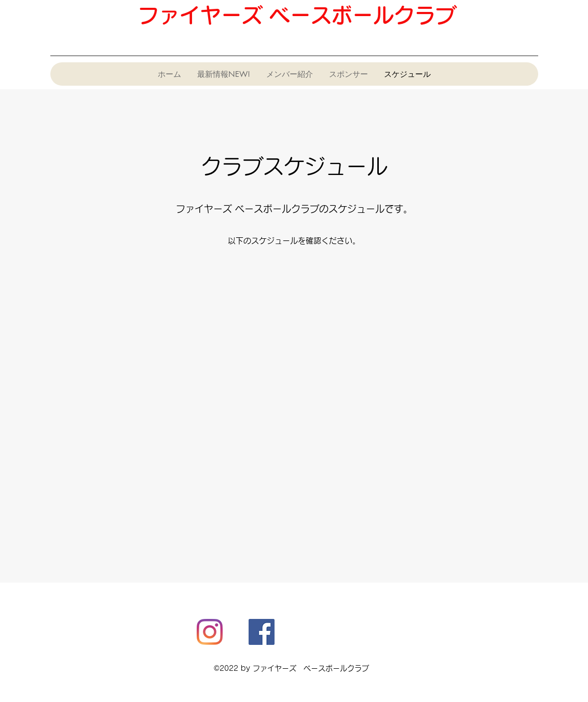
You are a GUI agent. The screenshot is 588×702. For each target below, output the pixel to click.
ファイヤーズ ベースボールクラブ (297, 15)
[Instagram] (210, 632)
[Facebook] (262, 632)
